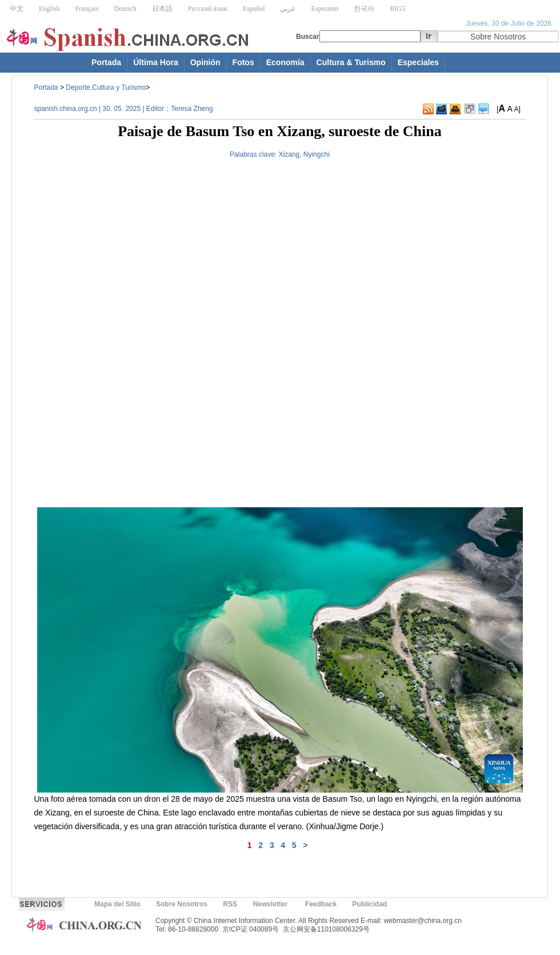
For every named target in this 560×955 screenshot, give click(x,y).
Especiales (418, 62)
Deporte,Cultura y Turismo (106, 87)
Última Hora (156, 62)
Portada (106, 62)
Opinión (205, 62)
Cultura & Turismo (351, 62)
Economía (285, 62)
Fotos (243, 62)
